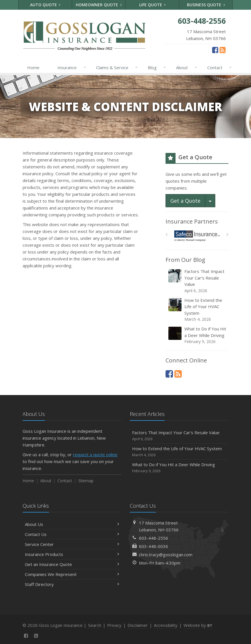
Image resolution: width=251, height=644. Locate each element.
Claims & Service (116, 67)
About (185, 67)
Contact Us (72, 534)
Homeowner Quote (99, 5)
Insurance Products (72, 554)
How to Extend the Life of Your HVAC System (197, 310)
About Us (72, 524)
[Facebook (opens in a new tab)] (215, 50)
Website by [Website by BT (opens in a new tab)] (198, 625)
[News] (223, 50)
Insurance (70, 67)
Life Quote (153, 5)
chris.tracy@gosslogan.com (166, 555)
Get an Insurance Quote (72, 564)
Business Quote (206, 5)
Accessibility (166, 625)
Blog (156, 67)
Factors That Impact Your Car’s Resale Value (197, 281)
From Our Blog (185, 260)
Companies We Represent (72, 574)
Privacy (114, 625)
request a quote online (95, 454)
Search (95, 625)
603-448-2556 (154, 538)
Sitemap (86, 481)
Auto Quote (45, 5)
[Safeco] (197, 236)
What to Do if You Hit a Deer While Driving (197, 335)
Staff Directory (72, 584)
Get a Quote (185, 201)
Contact (218, 67)
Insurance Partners (192, 221)
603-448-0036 (154, 546)
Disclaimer (138, 625)
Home (33, 67)
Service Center (72, 544)
